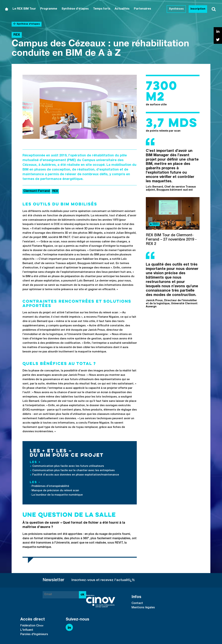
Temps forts (102, 9)
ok (82, 595)
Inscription (198, 9)
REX (55, 191)
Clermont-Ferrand (37, 191)
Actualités (122, 9)
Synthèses (176, 9)
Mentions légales (143, 608)
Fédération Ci (30, 626)
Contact (137, 603)
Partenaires (142, 9)
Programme (49, 9)
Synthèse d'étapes (75, 9)
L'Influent (27, 630)
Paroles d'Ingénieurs (34, 635)
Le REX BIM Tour (24, 9)
